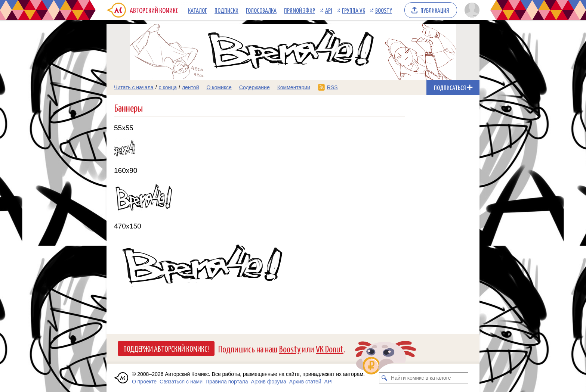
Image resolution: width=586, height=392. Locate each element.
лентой (191, 87)
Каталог (198, 10)
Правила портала (227, 382)
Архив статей (305, 382)
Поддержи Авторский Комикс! (166, 348)
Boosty (384, 10)
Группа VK (354, 10)
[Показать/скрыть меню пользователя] (471, 10)
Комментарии (294, 87)
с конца (168, 87)
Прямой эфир (300, 10)
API (329, 10)
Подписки (226, 10)
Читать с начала (134, 87)
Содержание (255, 87)
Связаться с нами (181, 382)
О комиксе (219, 87)
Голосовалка (261, 10)
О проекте (144, 382)
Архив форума (269, 382)
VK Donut (330, 349)
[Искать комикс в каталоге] (385, 378)
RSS (332, 87)
